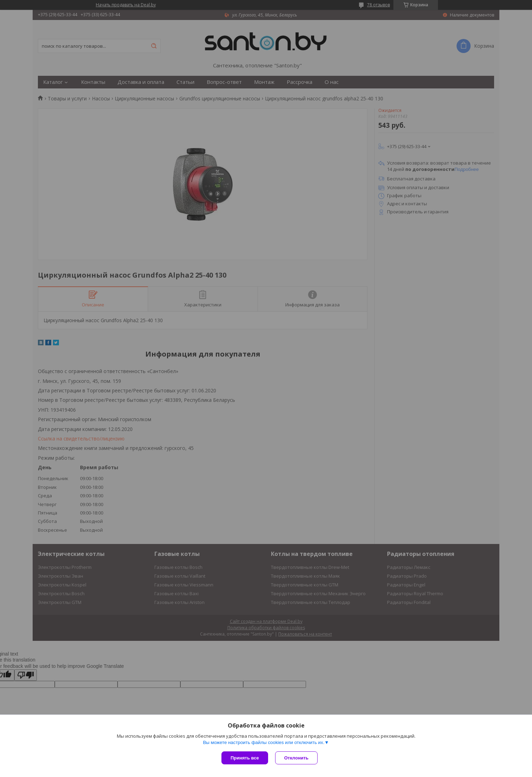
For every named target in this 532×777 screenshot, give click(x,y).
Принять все (245, 758)
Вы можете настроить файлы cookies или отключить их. (264, 742)
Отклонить (296, 758)
